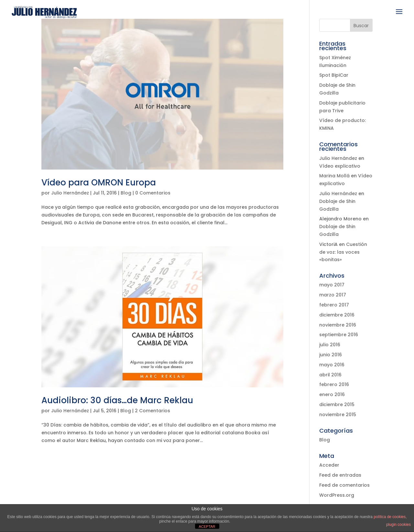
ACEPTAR (207, 526)
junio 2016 (331, 355)
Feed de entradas (340, 475)
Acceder (329, 465)
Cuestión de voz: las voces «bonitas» (343, 252)
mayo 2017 (332, 285)
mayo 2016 (332, 365)
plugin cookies (398, 525)
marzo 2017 (333, 295)
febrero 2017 (334, 305)
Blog (126, 193)
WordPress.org (337, 495)
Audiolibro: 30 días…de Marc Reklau (117, 400)
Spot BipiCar (334, 75)
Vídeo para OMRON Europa (99, 183)
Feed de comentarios (344, 485)
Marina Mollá (334, 176)
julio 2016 (330, 345)
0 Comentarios (153, 193)
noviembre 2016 (338, 325)
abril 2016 (330, 375)
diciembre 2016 (337, 315)
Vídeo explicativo (340, 166)
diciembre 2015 (337, 405)
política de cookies (390, 517)
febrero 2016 (334, 384)
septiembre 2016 (339, 335)
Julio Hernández (70, 193)
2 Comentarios (153, 411)
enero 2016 (332, 394)
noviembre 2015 (338, 415)
